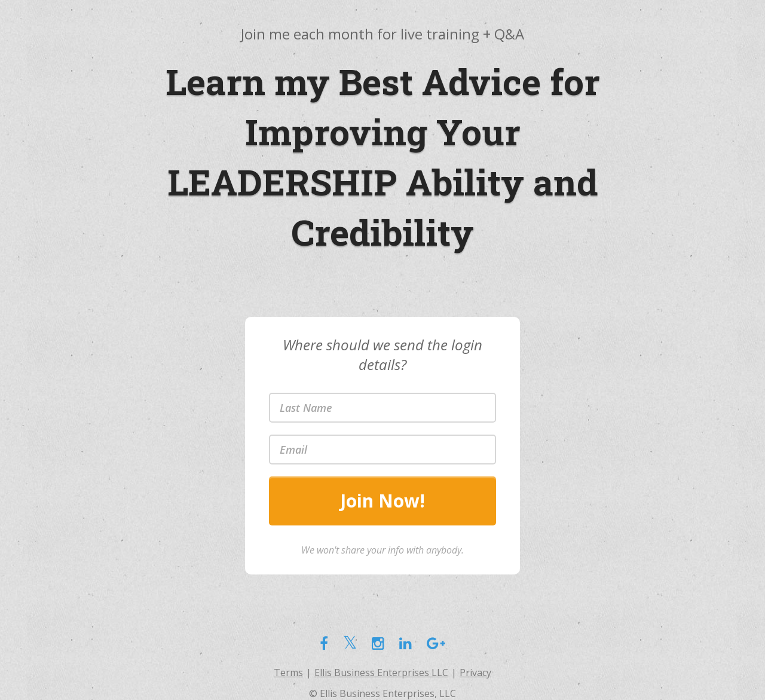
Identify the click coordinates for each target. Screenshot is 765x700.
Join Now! (382, 501)
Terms (288, 673)
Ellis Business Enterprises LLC (381, 673)
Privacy (475, 673)
